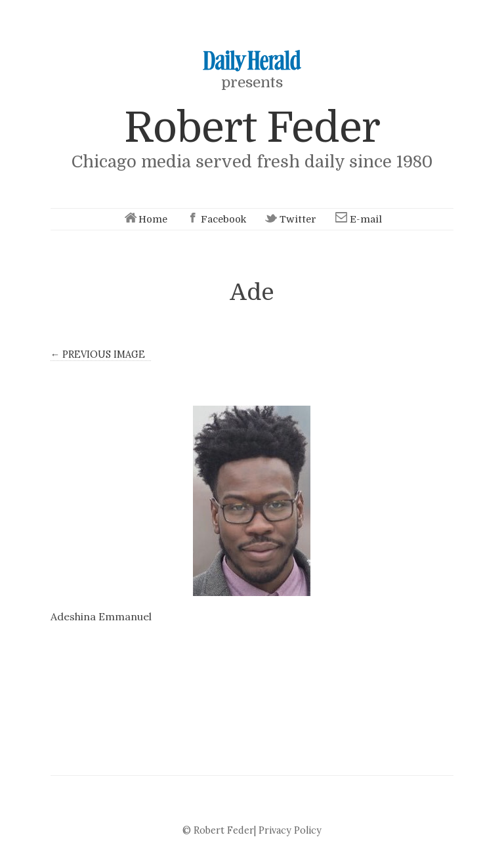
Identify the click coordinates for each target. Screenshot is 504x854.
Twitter (290, 219)
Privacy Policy (290, 830)
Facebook (215, 219)
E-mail (358, 219)
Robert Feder (252, 128)
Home (145, 219)
